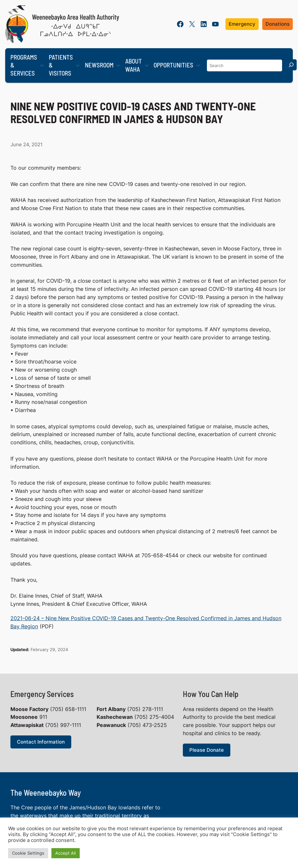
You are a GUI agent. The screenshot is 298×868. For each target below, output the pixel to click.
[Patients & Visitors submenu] (78, 65)
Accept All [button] (66, 853)
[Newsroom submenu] (118, 65)
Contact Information (41, 742)
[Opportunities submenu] (198, 65)
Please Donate (207, 750)
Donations (278, 24)
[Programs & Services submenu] (42, 65)
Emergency (242, 24)
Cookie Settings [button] (28, 853)
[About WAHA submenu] (147, 65)
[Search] (291, 65)
